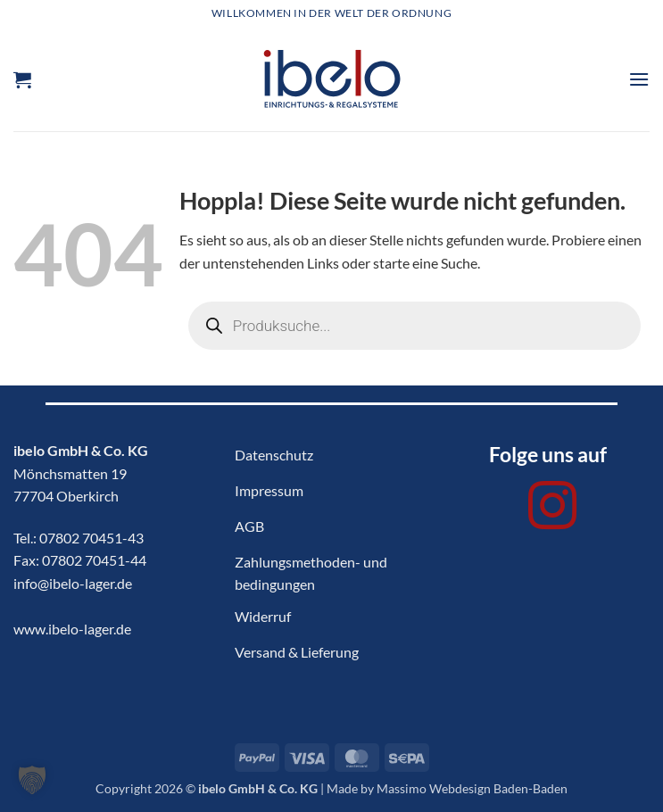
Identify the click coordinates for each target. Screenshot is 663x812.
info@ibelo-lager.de (73, 583)
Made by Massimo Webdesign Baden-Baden (447, 788)
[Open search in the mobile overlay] (414, 326)
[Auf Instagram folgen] (552, 510)
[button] (22, 79)
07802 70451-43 (91, 538)
